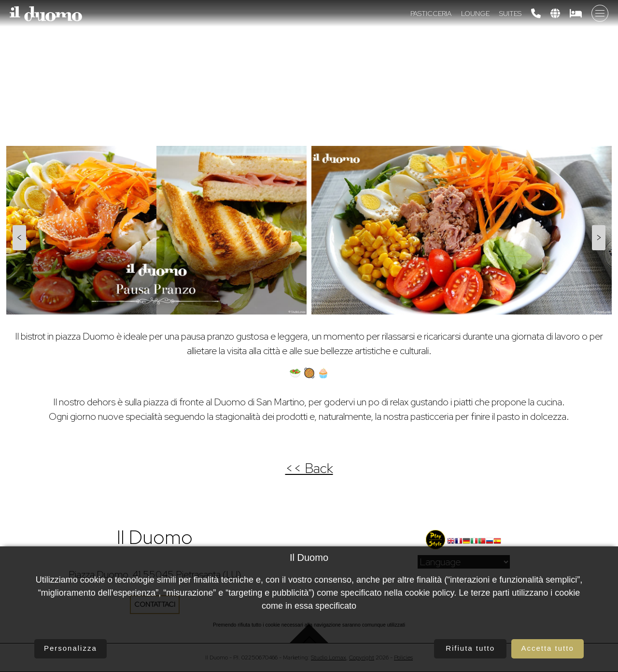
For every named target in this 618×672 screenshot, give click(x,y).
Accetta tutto (547, 648)
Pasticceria (431, 14)
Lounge (475, 14)
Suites (510, 14)
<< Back (309, 468)
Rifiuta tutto (470, 648)
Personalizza (70, 648)
